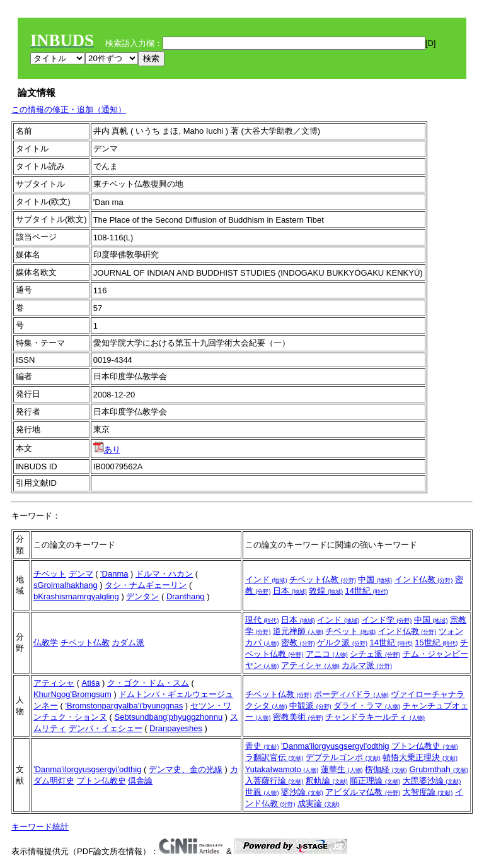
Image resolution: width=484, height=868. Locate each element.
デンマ (81, 574)
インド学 (387, 620)
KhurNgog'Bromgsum (72, 694)
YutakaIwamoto (282, 769)
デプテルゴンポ (343, 757)
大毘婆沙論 (432, 781)
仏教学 (46, 642)
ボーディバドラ (351, 694)
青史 (262, 746)
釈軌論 (327, 781)
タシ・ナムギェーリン (146, 585)
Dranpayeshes (176, 728)
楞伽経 (386, 769)
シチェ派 (375, 654)
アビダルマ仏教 (363, 792)
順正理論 (375, 781)
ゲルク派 (342, 642)
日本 (290, 591)
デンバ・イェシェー (106, 728)
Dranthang (186, 596)
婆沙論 (302, 792)
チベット (50, 574)
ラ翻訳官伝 (274, 757)
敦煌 (326, 591)
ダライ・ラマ (367, 706)
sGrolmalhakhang (66, 585)
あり (107, 449)
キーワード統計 (40, 827)
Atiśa (90, 683)
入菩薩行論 (274, 781)
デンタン (142, 596)
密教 (298, 642)
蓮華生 (342, 769)
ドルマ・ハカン (164, 574)
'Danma (114, 574)
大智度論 (428, 792)
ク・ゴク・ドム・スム (148, 683)
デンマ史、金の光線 (186, 769)
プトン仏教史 (101, 781)
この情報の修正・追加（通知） (69, 109)
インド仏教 (424, 579)
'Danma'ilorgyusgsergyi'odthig (87, 769)
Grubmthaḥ (438, 769)
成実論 (319, 803)
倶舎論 (140, 781)
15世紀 (436, 642)
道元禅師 (298, 631)
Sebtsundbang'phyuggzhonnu (168, 717)
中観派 (310, 706)
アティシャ (310, 665)
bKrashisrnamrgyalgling (76, 596)
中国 (375, 579)
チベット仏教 (323, 579)
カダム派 (128, 642)
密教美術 (298, 717)
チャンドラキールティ (375, 717)
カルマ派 (367, 665)
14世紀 (367, 591)
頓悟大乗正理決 (420, 757)
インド (266, 579)
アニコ (327, 654)
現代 (262, 620)
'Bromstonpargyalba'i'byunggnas (124, 706)
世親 (262, 792)
